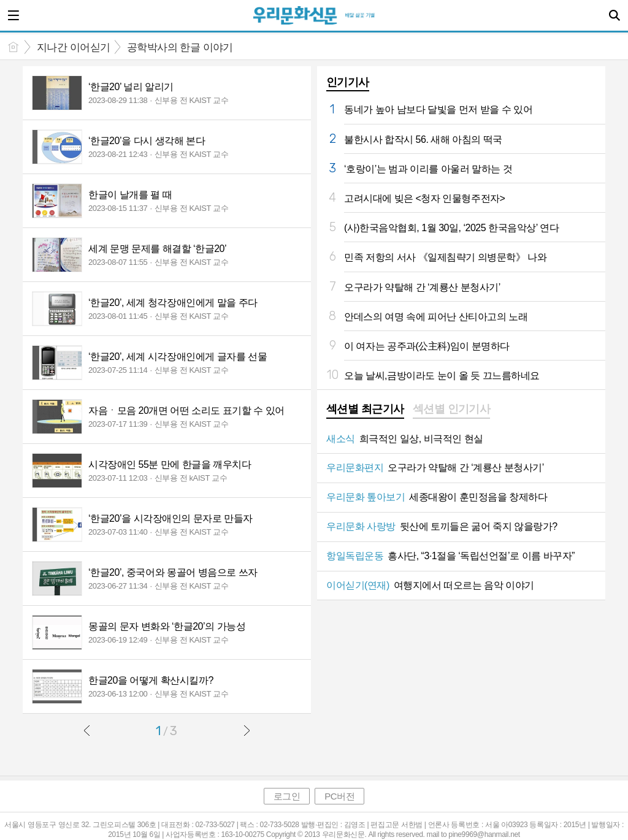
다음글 (247, 730)
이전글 (87, 730)
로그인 (287, 796)
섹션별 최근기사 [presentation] (365, 409)
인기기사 (348, 82)
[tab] (365, 410)
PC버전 (339, 796)
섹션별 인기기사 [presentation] (452, 409)
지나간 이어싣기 (74, 48)
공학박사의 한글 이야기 (180, 48)
